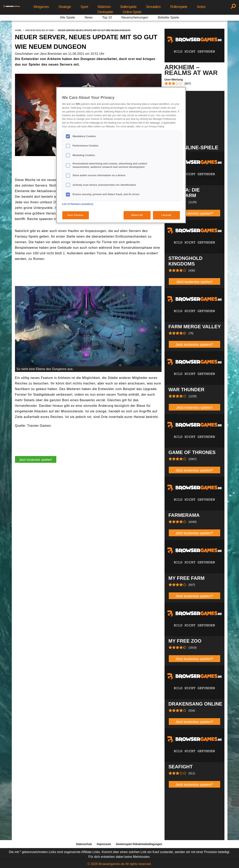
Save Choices (76, 215)
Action (201, 7)
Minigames (41, 7)
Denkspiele (105, 12)
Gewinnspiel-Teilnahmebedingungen (139, 844)
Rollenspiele (179, 7)
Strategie (65, 7)
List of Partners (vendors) (78, 204)
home (18, 30)
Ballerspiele (128, 7)
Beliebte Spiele (168, 17)
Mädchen (104, 7)
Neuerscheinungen (135, 17)
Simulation (153, 7)
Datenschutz (84, 844)
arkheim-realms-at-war (40, 30)
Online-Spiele (132, 12)
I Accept (166, 215)
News (89, 17)
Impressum (104, 844)
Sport (84, 7)
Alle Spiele (67, 17)
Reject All (137, 215)
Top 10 (107, 17)
